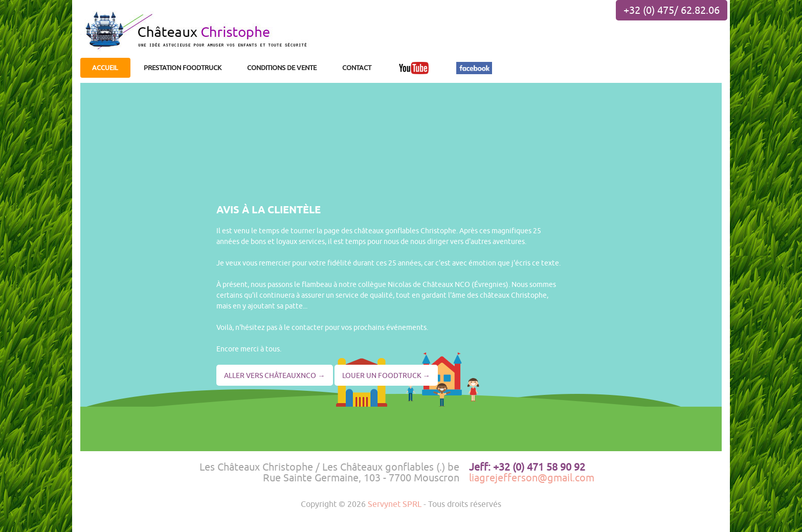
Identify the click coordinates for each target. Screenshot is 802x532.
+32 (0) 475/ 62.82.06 (672, 10)
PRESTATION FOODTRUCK (183, 68)
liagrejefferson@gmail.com (532, 478)
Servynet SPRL (395, 504)
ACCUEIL (105, 68)
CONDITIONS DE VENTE (282, 68)
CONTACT (357, 68)
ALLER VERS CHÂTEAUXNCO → (274, 375)
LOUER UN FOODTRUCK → (386, 375)
